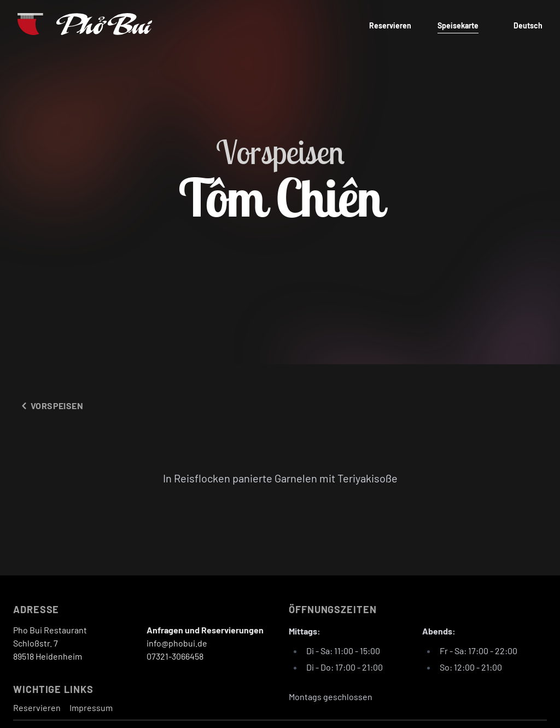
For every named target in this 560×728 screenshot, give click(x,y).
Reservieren (390, 25)
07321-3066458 (175, 656)
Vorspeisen (50, 406)
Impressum (91, 707)
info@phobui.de (177, 643)
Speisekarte (458, 25)
